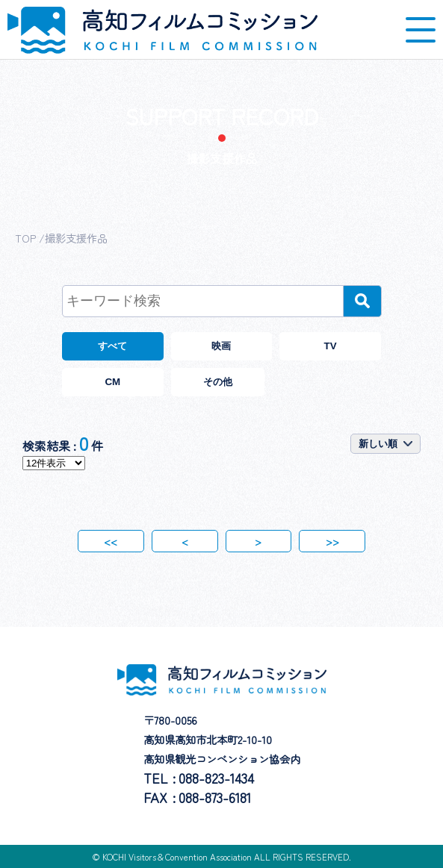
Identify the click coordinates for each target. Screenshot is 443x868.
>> (332, 541)
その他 (218, 382)
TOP (25, 238)
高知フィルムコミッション (162, 30)
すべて (112, 346)
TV (331, 346)
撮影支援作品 (76, 238)
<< (111, 541)
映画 (221, 346)
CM (112, 382)
